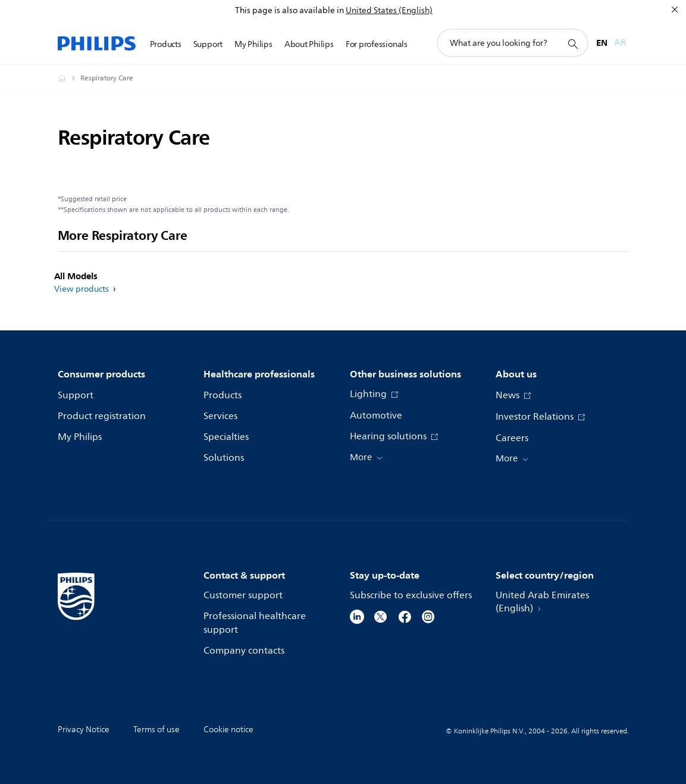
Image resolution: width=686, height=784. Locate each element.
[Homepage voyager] (69, 78)
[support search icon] (572, 43)
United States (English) (389, 10)
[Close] (675, 10)
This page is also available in (289, 10)
